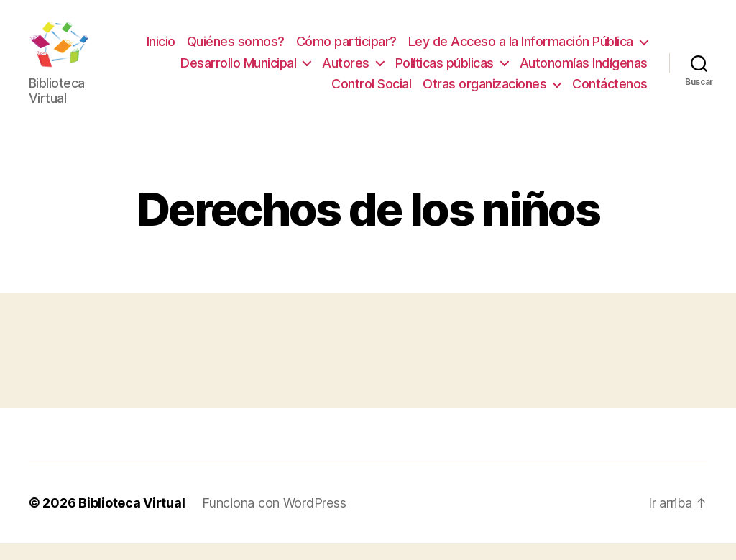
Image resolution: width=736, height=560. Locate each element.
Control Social (371, 92)
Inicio (161, 50)
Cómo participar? (346, 50)
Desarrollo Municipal (238, 71)
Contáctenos (610, 92)
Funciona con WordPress (274, 519)
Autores (346, 71)
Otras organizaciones (484, 92)
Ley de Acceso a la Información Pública (521, 50)
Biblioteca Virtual (132, 519)
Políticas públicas (445, 71)
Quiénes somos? (236, 50)
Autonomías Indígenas (584, 71)
